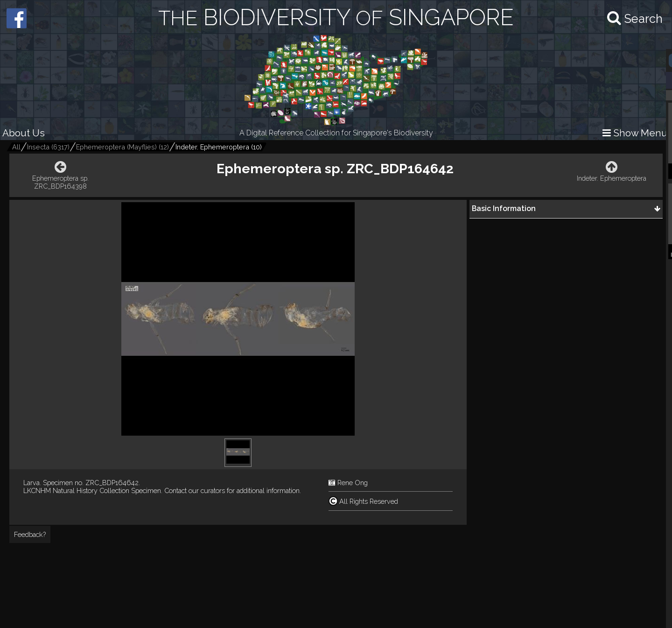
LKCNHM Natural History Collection (76, 490)
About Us (24, 133)
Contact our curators (195, 490)
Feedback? (30, 534)
